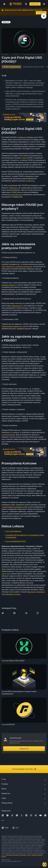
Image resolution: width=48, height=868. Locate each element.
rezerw (24, 158)
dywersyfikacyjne (16, 195)
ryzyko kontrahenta (8, 435)
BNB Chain (14, 188)
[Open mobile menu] (44, 4)
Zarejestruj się (35, 4)
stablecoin (22, 137)
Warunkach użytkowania (13, 855)
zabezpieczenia (17, 306)
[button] (44, 4)
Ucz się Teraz (41, 13)
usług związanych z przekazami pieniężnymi (17, 267)
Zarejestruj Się (24, 749)
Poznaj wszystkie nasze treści (24, 769)
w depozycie (30, 181)
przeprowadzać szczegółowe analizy (15, 507)
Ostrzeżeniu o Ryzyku (12, 594)
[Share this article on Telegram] (26, 613)
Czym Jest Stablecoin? (14, 531)
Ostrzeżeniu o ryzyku (25, 855)
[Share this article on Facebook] (14, 613)
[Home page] (15, 4)
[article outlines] (44, 16)
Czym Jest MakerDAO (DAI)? (16, 541)
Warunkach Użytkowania (36, 592)
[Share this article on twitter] (3, 613)
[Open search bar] (25, 4)
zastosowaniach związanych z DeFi (14, 326)
